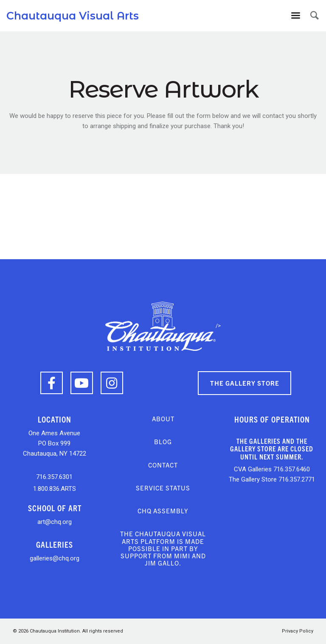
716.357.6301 (54, 477)
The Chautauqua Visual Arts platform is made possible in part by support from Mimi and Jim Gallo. (163, 548)
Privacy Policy (298, 631)
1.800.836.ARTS (55, 489)
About (163, 419)
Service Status (163, 488)
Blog (163, 441)
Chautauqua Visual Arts (73, 16)
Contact (163, 465)
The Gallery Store (245, 383)
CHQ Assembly (163, 511)
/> (163, 326)
